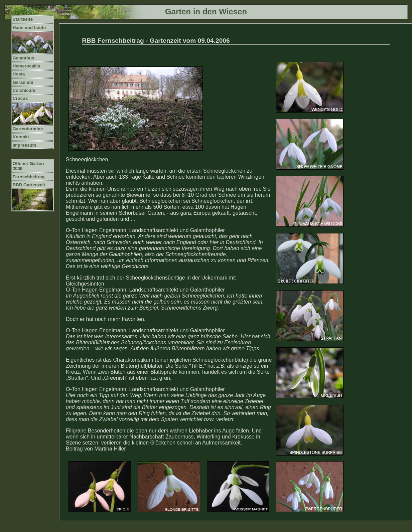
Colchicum (24, 90)
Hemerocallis (27, 66)
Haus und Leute (29, 28)
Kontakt (21, 137)
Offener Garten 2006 (28, 166)
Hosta (19, 74)
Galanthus (24, 58)
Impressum (25, 145)
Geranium (23, 82)
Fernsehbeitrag (29, 177)
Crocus (20, 98)
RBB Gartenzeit (29, 185)
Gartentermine (28, 129)
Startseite (23, 19)
